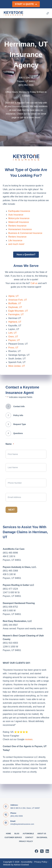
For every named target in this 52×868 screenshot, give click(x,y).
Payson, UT (14, 340)
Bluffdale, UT (15, 303)
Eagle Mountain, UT (18, 311)
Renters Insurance (17, 226)
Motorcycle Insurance (19, 218)
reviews (29, 739)
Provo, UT (13, 348)
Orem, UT (13, 337)
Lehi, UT (12, 333)
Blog (17, 834)
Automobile (28, 834)
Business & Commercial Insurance (25, 233)
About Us (42, 834)
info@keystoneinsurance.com (22, 824)
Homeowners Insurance (20, 229)
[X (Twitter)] (42, 851)
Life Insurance (15, 240)
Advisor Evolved (21, 865)
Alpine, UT (14, 296)
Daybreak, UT (15, 307)
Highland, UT (15, 322)
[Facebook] (36, 851)
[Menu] (48, 13)
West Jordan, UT (17, 366)
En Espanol (42, 837)
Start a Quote (26, 4)
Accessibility (27, 862)
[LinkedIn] (47, 851)
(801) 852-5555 (17, 816)
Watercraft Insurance (19, 222)
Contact (29, 837)
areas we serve (39, 114)
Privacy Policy (26, 841)
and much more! (16, 244)
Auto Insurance (16, 215)
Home (8, 834)
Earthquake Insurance (19, 211)
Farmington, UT (16, 314)
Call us (34, 283)
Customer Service (13, 837)
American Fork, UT (18, 300)
